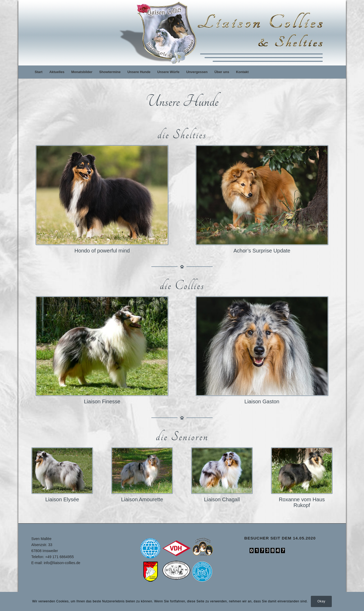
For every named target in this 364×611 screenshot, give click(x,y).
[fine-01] (102, 346)
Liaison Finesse (102, 401)
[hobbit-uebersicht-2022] (102, 195)
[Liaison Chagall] (222, 471)
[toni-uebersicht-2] (262, 346)
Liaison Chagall (222, 499)
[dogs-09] (142, 471)
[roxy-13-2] (302, 471)
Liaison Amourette (142, 499)
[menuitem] (39, 72)
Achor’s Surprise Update (262, 251)
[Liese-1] (62, 471)
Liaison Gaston (262, 401)
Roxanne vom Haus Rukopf (302, 502)
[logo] (223, 33)
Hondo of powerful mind (102, 251)
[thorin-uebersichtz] (262, 195)
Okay (321, 601)
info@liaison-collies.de (62, 563)
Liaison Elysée (62, 499)
